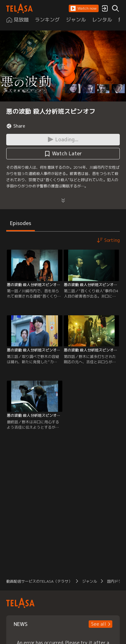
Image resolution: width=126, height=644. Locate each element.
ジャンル (90, 581)
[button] (84, 8)
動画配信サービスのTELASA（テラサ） (39, 581)
